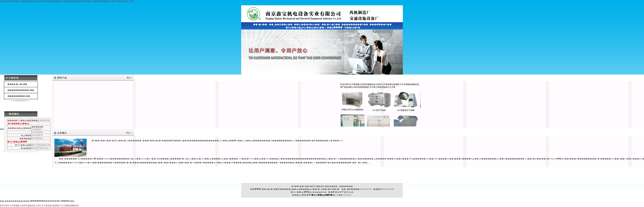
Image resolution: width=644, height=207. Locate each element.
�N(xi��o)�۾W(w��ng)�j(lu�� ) (305, 28)
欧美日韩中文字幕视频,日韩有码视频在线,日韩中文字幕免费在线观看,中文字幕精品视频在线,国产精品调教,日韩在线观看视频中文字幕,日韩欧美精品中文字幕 (67, 1)
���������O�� (355, 25)
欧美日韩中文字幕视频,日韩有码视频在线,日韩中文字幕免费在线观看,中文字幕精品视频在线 (39, 206)
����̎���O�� (381, 25)
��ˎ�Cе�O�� (331, 25)
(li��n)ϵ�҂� (352, 28)
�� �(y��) (260, 25)
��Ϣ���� (335, 28)
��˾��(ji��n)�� (281, 25)
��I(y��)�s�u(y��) (307, 25)
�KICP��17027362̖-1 (342, 195)
